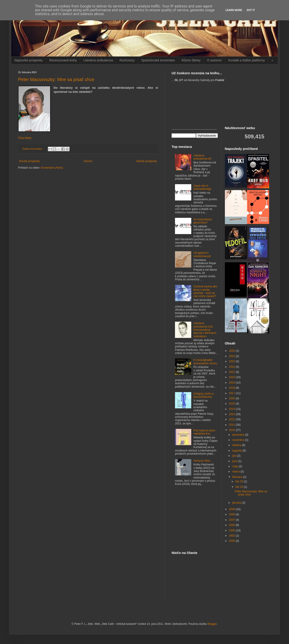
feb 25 (240, 481)
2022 (232, 367)
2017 (232, 393)
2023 (232, 361)
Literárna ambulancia (98, 60)
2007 (232, 520)
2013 (232, 414)
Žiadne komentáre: (33, 149)
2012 (232, 419)
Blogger (212, 624)
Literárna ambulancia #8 (202, 157)
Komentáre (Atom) (52, 168)
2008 (232, 514)
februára (238, 477)
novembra (239, 440)
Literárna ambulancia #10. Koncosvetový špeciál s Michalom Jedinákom (205, 330)
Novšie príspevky (29, 161)
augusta (237, 451)
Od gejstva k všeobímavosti (202, 254)
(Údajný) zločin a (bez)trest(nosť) (204, 395)
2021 (232, 372)
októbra (237, 445)
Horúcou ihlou (202, 461)
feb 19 (240, 487)
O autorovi (214, 60)
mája (235, 466)
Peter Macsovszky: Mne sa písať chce (56, 79)
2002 (232, 536)
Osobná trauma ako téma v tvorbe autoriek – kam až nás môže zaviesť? (205, 291)
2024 (232, 356)
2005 (232, 530)
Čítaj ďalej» (25, 138)
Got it (251, 10)
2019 (232, 383)
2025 (232, 351)
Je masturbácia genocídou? (203, 221)
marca (236, 472)
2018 (232, 388)
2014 (232, 409)
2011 (232, 425)
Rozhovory (127, 60)
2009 (232, 509)
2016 (232, 398)
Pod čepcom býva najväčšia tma (204, 432)
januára (237, 503)
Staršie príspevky (147, 161)
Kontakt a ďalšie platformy (247, 60)
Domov (88, 161)
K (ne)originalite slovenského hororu (205, 362)
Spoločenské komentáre (158, 60)
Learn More (234, 10)
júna (235, 461)
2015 (232, 404)
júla (235, 456)
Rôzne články (191, 60)
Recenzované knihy (63, 60)
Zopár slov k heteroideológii (202, 187)
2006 (232, 525)
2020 (232, 377)
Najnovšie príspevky (29, 60)
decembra (239, 435)
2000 (232, 541)
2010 (232, 430)
